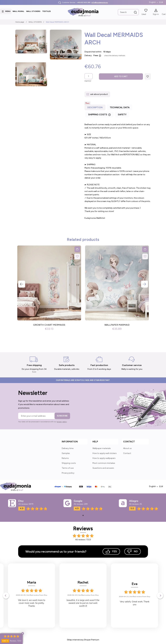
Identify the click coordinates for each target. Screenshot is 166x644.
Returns (65, 458)
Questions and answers (103, 468)
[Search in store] (128, 12)
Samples (66, 453)
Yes (111, 551)
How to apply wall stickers (105, 453)
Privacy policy (68, 473)
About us (127, 448)
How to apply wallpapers (104, 458)
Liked (144, 14)
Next (145, 284)
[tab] (95, 108)
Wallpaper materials (102, 448)
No (133, 551)
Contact (127, 453)
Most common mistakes (104, 463)
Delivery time (68, 448)
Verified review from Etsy (37, 595)
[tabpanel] (118, 171)
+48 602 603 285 (84, 3)
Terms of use (68, 468)
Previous (22, 284)
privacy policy (62, 422)
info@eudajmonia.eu (100, 3)
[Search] (135, 12)
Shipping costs (69, 463)
